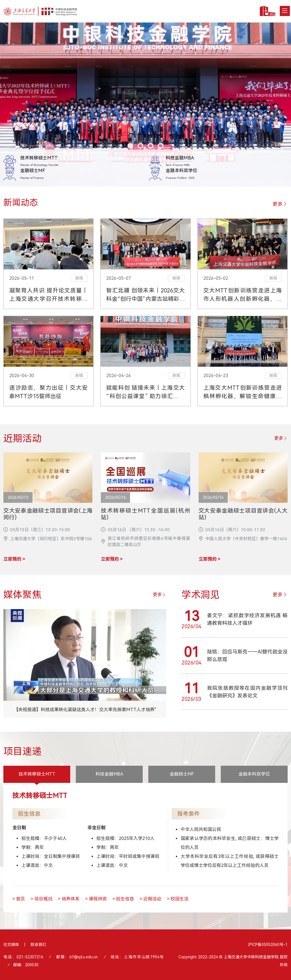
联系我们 (38, 945)
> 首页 (19, 899)
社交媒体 (11, 945)
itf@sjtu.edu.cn (84, 958)
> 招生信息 (123, 899)
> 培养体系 (69, 899)
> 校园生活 (178, 899)
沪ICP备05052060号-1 (268, 945)
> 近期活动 (150, 899)
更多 (280, 204)
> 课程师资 (96, 899)
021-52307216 (30, 958)
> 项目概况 (41, 899)
